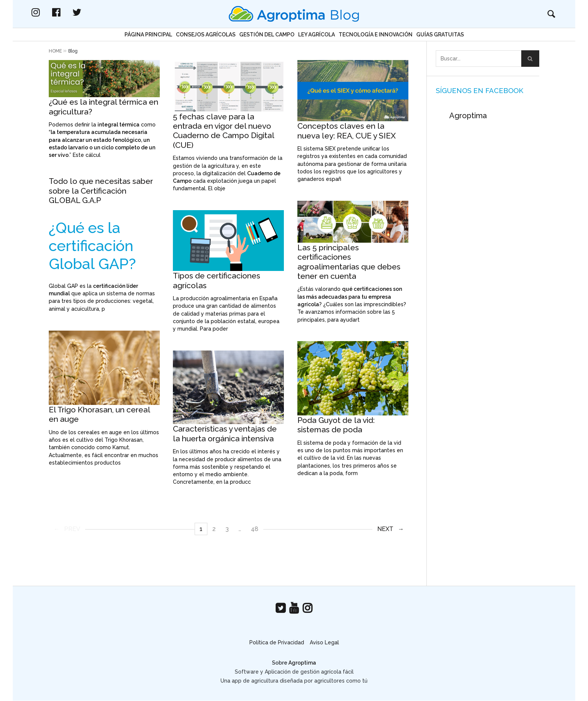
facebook (88, 12)
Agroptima (468, 116)
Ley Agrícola (316, 35)
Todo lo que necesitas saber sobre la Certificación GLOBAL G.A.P (101, 191)
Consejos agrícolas (206, 35)
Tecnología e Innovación (376, 35)
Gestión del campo (267, 35)
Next (385, 529)
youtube (294, 608)
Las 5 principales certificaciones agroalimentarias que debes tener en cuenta (349, 262)
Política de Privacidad (277, 642)
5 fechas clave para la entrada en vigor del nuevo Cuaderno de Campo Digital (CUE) (223, 131)
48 (255, 529)
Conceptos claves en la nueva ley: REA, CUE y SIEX (346, 131)
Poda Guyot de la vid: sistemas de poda (336, 425)
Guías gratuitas (440, 35)
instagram (67, 12)
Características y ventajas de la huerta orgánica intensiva (225, 433)
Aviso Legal (324, 642)
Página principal (148, 35)
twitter (108, 12)
